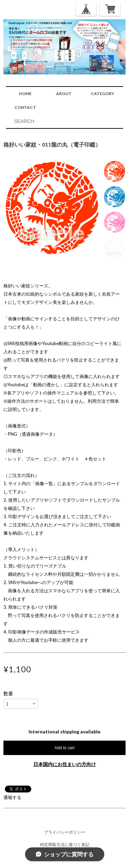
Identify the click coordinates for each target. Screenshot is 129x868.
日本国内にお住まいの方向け (65, 764)
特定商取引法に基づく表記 (65, 844)
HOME (25, 94)
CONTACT (25, 107)
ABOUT (64, 94)
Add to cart (64, 748)
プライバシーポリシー (65, 832)
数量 (8, 694)
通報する (12, 797)
